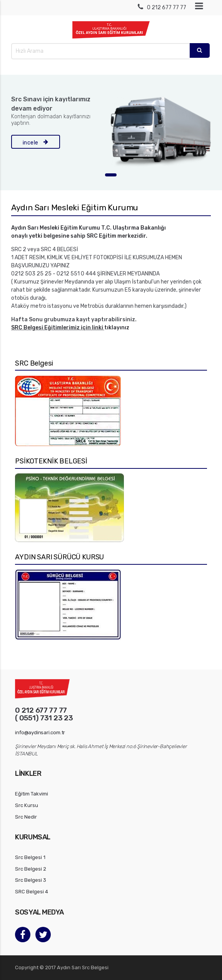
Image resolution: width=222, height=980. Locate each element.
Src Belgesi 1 (30, 857)
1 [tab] (111, 175)
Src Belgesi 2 (31, 869)
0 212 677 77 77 (162, 8)
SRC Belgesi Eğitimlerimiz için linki (58, 328)
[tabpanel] (111, 133)
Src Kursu (27, 805)
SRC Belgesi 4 (32, 892)
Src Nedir (26, 817)
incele (36, 142)
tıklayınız (117, 328)
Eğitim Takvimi (32, 794)
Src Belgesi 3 (31, 880)
